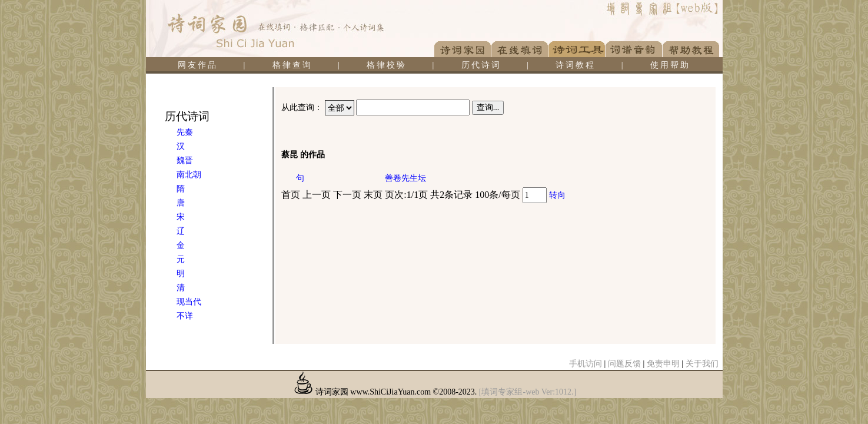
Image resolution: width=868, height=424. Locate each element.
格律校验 (387, 65)
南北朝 (189, 175)
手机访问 (586, 364)
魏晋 (185, 160)
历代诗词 (481, 65)
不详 (185, 316)
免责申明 (663, 364)
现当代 (189, 302)
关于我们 (702, 364)
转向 (557, 195)
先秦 (185, 132)
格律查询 (292, 65)
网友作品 (198, 65)
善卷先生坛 (405, 178)
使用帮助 (670, 65)
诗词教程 (576, 65)
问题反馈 (624, 364)
